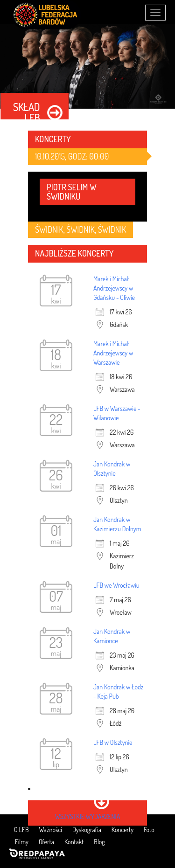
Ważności (51, 830)
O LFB (21, 830)
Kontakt (74, 842)
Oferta (46, 842)
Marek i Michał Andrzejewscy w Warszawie (113, 353)
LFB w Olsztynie (113, 742)
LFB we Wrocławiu (116, 585)
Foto (149, 830)
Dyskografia (87, 830)
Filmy (22, 842)
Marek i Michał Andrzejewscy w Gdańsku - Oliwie (114, 288)
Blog (99, 842)
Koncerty (122, 830)
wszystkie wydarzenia (87, 816)
